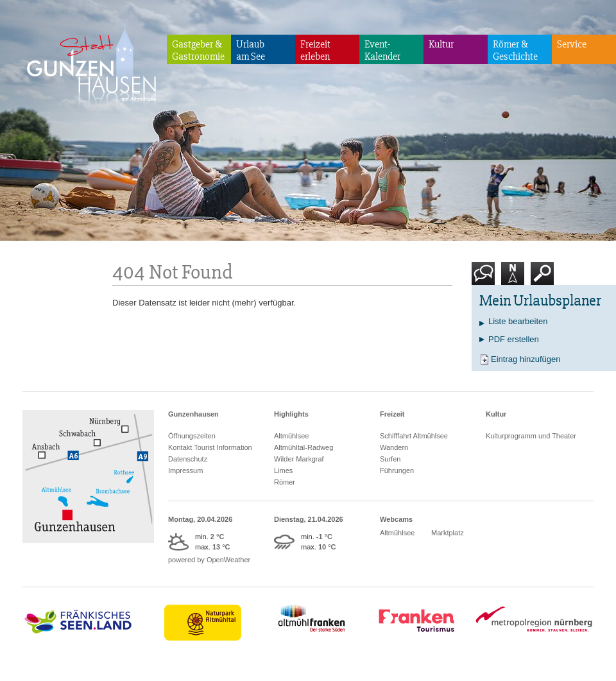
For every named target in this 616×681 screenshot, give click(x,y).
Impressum (185, 470)
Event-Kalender (382, 50)
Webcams (396, 519)
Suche (543, 278)
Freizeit (392, 414)
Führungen (397, 470)
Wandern (394, 447)
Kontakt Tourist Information (210, 447)
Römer (285, 482)
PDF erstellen (514, 339)
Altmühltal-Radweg (304, 447)
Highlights (291, 414)
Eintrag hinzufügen (526, 359)
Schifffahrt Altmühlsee (414, 436)
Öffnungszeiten (192, 436)
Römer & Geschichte (515, 50)
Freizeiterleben (315, 50)
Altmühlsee (291, 436)
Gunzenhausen (193, 414)
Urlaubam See (251, 50)
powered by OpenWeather (209, 560)
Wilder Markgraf (299, 459)
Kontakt (486, 278)
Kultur (441, 44)
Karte (513, 278)
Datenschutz (188, 459)
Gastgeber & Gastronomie (198, 50)
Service (572, 44)
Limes (283, 470)
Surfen (390, 459)
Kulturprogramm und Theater (531, 436)
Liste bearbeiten (518, 321)
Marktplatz (448, 533)
